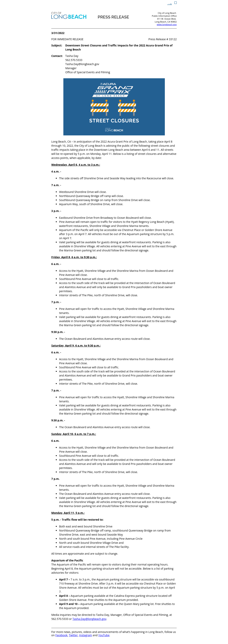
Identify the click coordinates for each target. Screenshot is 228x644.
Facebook (61, 635)
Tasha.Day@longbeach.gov (89, 619)
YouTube (104, 635)
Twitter (73, 635)
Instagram (86, 635)
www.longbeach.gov (167, 24)
